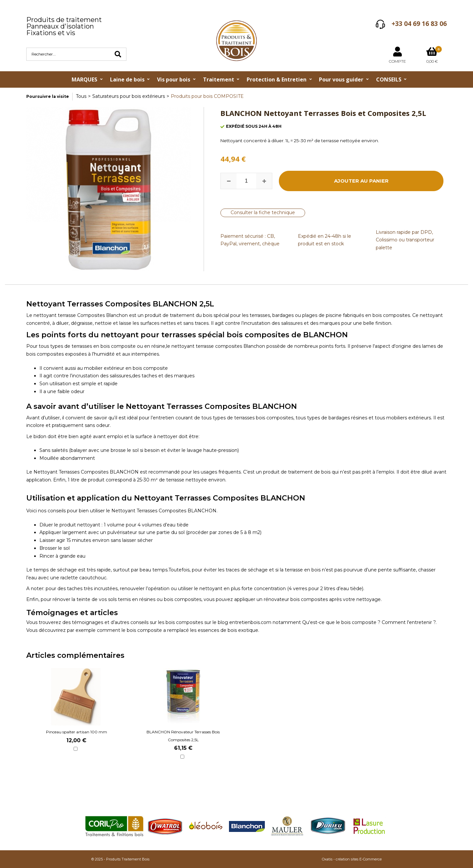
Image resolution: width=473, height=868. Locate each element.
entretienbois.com (251, 622)
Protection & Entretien (277, 79)
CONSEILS (389, 79)
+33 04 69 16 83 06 (419, 24)
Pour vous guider (341, 79)
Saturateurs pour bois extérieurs (129, 96)
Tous (81, 96)
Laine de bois (127, 79)
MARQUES (84, 79)
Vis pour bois (174, 79)
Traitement (219, 79)
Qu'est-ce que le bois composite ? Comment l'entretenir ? (369, 622)
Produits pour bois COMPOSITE (207, 96)
